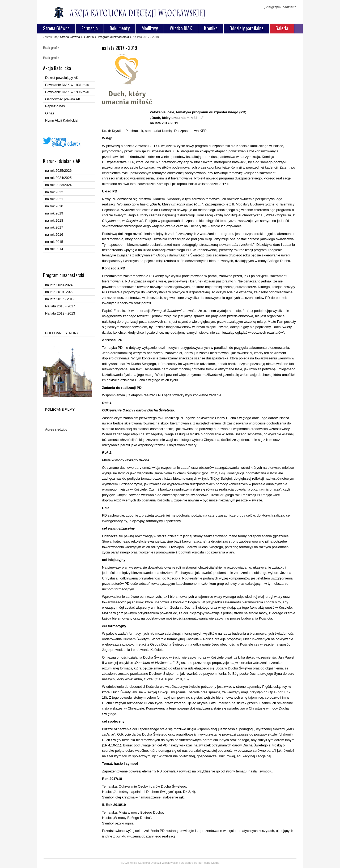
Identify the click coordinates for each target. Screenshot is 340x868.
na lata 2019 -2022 (59, 292)
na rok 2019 (54, 213)
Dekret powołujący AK (62, 78)
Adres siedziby (56, 429)
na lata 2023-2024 (59, 285)
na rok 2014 (54, 249)
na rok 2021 (54, 199)
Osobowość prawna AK (63, 99)
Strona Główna (56, 28)
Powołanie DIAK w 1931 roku (67, 85)
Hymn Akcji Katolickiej (62, 120)
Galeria (282, 28)
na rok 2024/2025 (58, 178)
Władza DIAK (181, 28)
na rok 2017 (54, 227)
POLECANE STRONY (62, 333)
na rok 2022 (54, 192)
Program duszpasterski (113, 37)
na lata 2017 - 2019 (60, 299)
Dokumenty (120, 28)
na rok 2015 (54, 242)
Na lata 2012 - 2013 (60, 313)
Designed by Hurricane (196, 863)
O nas (50, 113)
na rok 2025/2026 (58, 171)
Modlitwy (150, 28)
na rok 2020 (54, 206)
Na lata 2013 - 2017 (60, 306)
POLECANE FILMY (60, 409)
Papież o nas (55, 106)
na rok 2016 (54, 235)
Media (215, 863)
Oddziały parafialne (246, 28)
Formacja (90, 28)
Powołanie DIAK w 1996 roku (67, 92)
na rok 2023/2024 (58, 185)
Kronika (211, 28)
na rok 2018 (54, 220)
